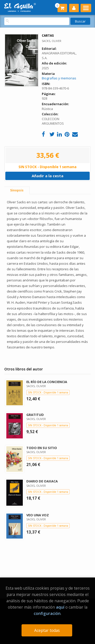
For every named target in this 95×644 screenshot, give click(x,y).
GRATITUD (35, 415)
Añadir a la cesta (48, 176)
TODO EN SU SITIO (42, 448)
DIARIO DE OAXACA (42, 481)
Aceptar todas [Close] (47, 630)
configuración (47, 613)
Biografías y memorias (59, 78)
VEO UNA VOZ (38, 515)
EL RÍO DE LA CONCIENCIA (47, 382)
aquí (60, 607)
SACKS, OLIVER (52, 41)
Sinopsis (17, 190)
